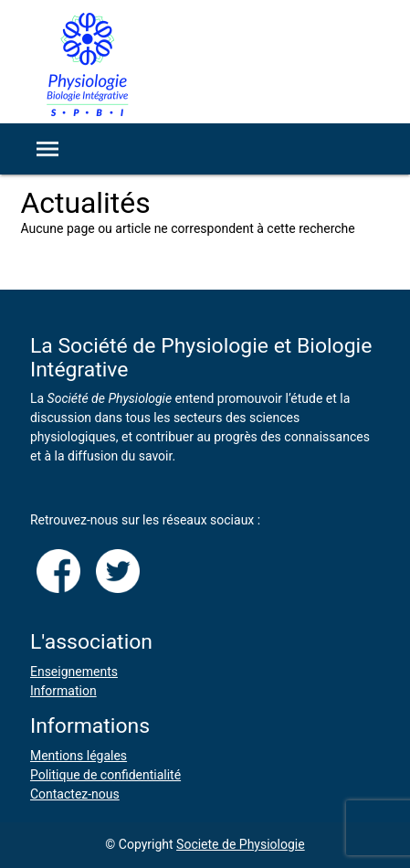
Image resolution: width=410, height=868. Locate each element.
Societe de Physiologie (241, 844)
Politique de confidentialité (105, 775)
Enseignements (74, 672)
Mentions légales (79, 756)
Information (63, 691)
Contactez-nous (75, 794)
